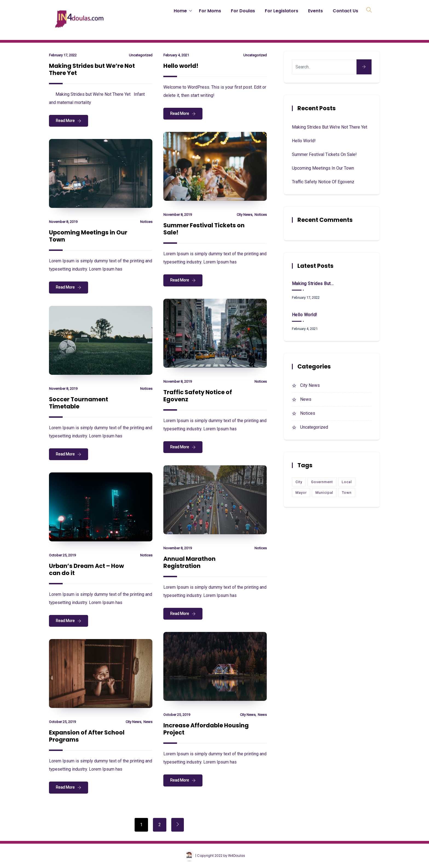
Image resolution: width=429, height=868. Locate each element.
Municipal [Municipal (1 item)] (324, 493)
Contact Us (345, 11)
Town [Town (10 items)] (347, 493)
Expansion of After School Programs (87, 736)
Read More (65, 121)
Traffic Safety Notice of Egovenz (198, 396)
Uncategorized (141, 55)
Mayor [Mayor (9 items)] (301, 493)
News (262, 715)
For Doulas (243, 11)
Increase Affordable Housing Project (206, 729)
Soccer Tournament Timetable (79, 403)
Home (180, 11)
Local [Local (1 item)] (347, 482)
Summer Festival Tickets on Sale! (204, 229)
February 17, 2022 (63, 55)
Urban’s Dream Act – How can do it (86, 569)
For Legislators (282, 11)
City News (244, 215)
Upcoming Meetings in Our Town (88, 236)
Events (315, 11)
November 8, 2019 (178, 215)
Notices (261, 215)
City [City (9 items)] (299, 482)
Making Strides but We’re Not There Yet (92, 69)
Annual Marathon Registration (189, 562)
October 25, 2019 (62, 555)
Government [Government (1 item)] (322, 482)
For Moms (210, 11)
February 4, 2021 (176, 55)
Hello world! (181, 66)
